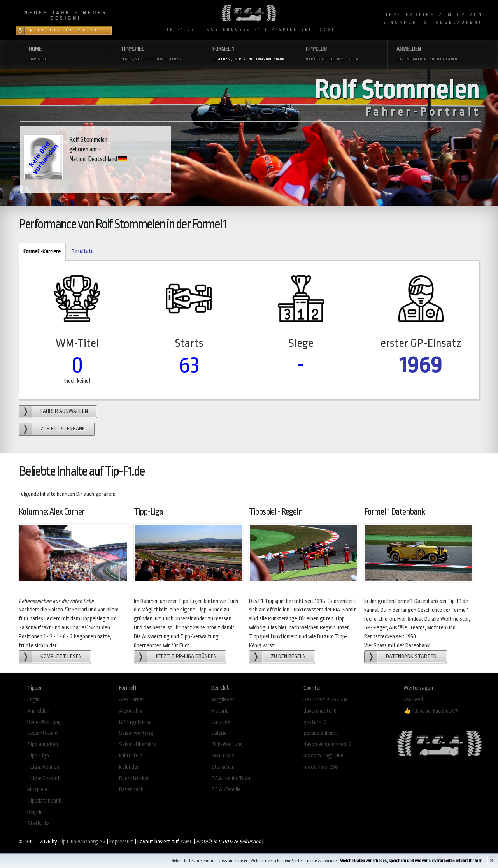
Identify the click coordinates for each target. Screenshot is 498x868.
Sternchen (223, 767)
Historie (220, 711)
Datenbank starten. (412, 656)
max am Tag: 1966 (324, 756)
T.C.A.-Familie (226, 790)
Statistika (39, 823)
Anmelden (38, 711)
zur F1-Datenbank (63, 429)
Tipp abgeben (43, 744)
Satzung (221, 722)
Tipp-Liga (38, 756)
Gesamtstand (42, 733)
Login (33, 700)
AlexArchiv (131, 711)
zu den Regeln (288, 656)
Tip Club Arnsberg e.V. (82, 842)
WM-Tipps (223, 756)
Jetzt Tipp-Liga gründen (186, 656)
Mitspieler (38, 790)
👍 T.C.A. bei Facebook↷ (431, 711)
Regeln (35, 812)
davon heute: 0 (320, 711)
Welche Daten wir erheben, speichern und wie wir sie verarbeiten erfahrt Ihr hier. (411, 861)
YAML (187, 842)
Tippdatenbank (44, 801)
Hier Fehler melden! (68, 31)
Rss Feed (413, 700)
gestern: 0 (315, 722)
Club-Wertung (227, 744)
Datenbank (131, 790)
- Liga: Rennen (43, 767)
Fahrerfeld (131, 756)
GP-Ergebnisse (135, 722)
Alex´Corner (132, 700)
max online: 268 (321, 767)
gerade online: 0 (321, 733)
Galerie (219, 733)
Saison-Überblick (138, 744)
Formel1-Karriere (40, 252)
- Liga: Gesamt (44, 778)
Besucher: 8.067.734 (326, 700)
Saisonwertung (136, 733)
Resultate (83, 251)
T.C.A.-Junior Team (231, 778)
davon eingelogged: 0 (327, 744)
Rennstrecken (134, 778)
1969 (421, 365)
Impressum (122, 842)
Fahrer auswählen (64, 411)
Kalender (129, 767)
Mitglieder (223, 700)
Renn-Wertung (44, 722)
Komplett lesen (61, 656)
